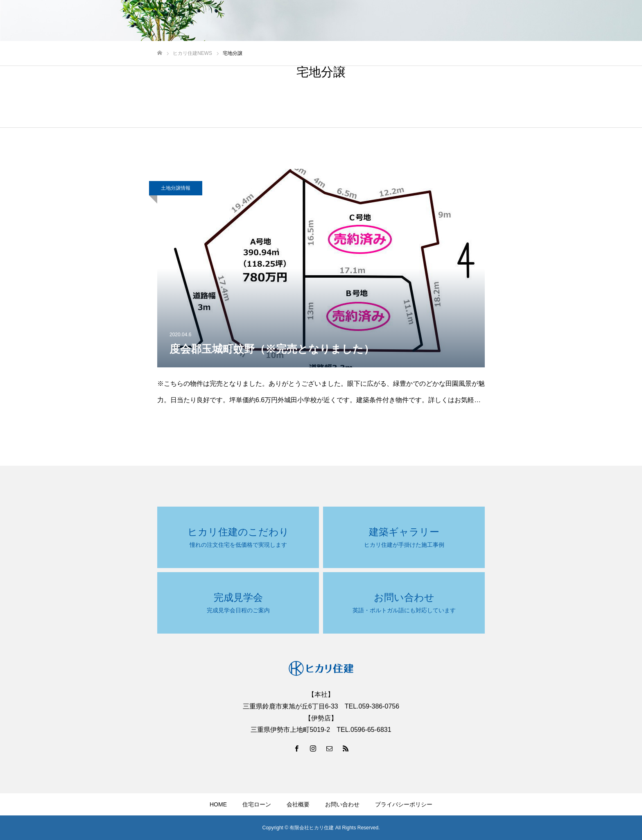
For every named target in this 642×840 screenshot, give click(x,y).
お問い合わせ (342, 804)
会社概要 (298, 804)
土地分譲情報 (176, 188)
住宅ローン (257, 804)
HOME (218, 804)
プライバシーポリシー (404, 804)
